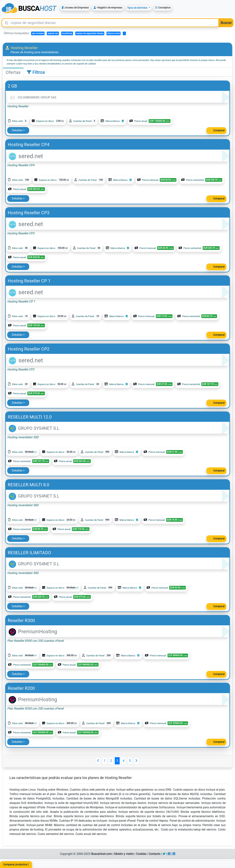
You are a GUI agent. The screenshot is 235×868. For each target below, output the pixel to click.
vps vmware (38, 33)
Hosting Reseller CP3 (29, 213)
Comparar (219, 130)
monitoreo (67, 33)
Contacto (154, 854)
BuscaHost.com (102, 854)
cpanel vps (53, 33)
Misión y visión (124, 854)
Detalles (18, 130)
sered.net (26, 156)
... (124, 33)
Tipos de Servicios (137, 8)
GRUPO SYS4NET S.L (34, 428)
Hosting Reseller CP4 (29, 145)
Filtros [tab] (36, 72)
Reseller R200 (21, 688)
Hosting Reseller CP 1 (29, 281)
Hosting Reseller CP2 (29, 349)
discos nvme (114, 33)
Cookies (141, 854)
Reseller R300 (21, 621)
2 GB (12, 86)
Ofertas (13, 72)
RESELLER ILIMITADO (29, 553)
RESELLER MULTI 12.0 (30, 417)
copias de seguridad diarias (90, 33)
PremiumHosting (33, 632)
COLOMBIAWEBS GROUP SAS (33, 97)
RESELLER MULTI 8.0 (28, 485)
